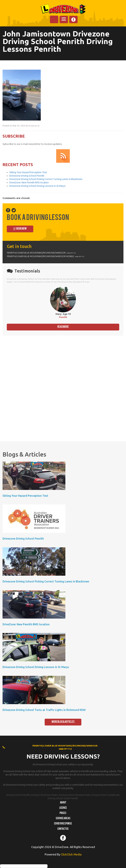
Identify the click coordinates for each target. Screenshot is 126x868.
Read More (63, 327)
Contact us (63, 829)
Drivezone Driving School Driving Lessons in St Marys (37, 186)
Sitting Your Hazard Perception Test (28, 172)
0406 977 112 (71, 253)
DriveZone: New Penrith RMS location (29, 183)
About (63, 803)
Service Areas (63, 819)
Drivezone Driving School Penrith (27, 176)
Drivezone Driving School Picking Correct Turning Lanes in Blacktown (46, 179)
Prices (63, 813)
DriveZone (33, 126)
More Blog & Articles (63, 722)
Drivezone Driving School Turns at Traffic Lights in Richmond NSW (44, 710)
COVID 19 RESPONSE (63, 824)
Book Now (21, 229)
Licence (63, 808)
